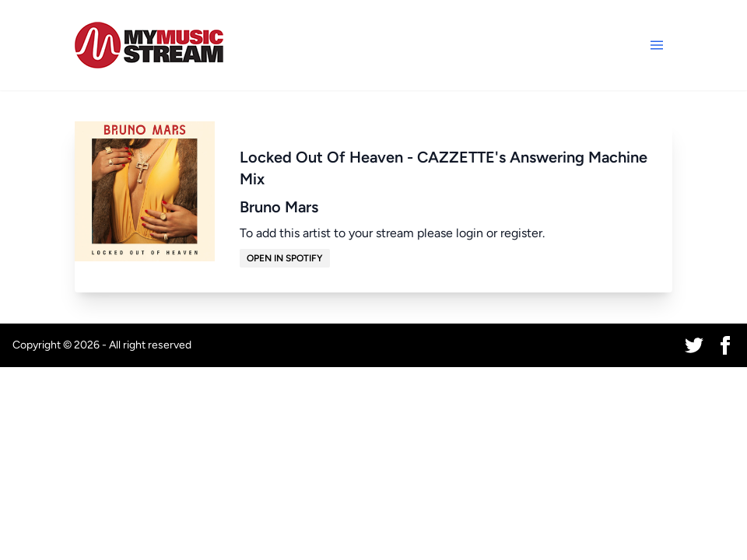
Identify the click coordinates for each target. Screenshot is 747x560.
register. (523, 233)
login (470, 233)
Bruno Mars (279, 207)
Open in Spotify (285, 258)
